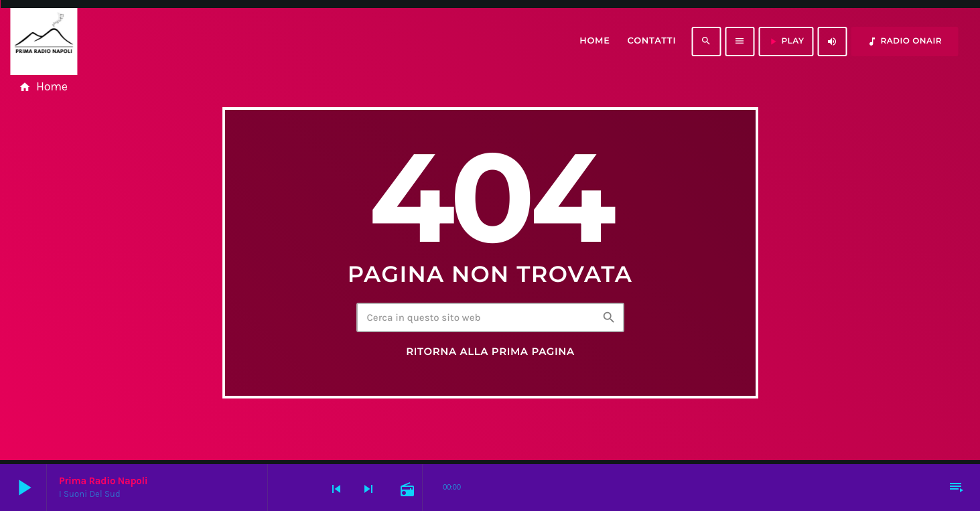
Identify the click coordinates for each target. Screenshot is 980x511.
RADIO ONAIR (904, 42)
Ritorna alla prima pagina (490, 352)
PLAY (786, 42)
